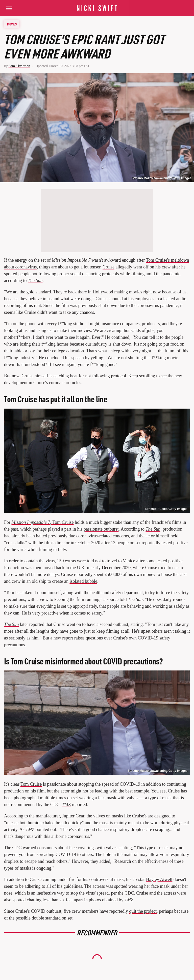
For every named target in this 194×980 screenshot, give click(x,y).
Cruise (108, 267)
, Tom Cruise (43, 522)
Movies (12, 24)
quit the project (143, 911)
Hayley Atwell (159, 879)
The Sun (35, 281)
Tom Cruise (31, 784)
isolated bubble (83, 581)
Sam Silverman (19, 66)
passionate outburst (101, 529)
